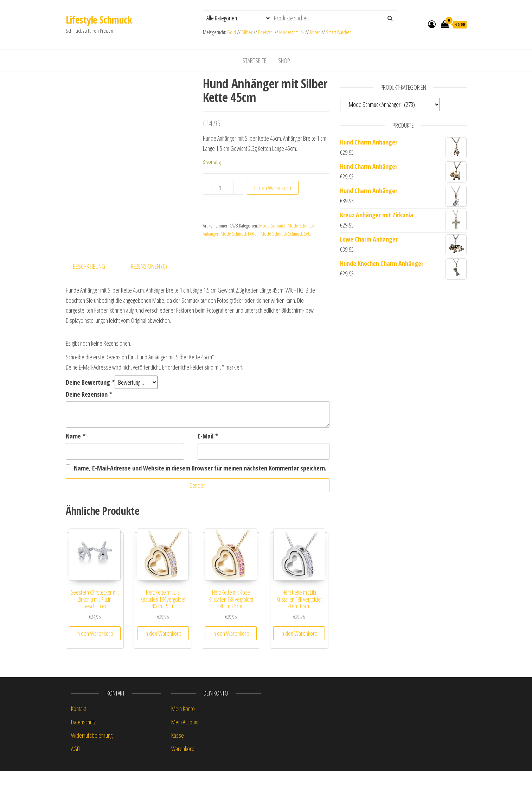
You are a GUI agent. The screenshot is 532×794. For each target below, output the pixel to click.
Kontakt (79, 732)
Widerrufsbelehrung (92, 758)
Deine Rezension (89, 417)
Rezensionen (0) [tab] (149, 289)
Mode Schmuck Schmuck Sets (286, 234)
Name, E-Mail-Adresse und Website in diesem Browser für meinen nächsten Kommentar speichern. (200, 491)
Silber (247, 32)
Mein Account (185, 745)
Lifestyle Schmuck (99, 20)
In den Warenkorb (273, 188)
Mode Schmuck (272, 226)
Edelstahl (266, 32)
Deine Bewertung (90, 405)
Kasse (178, 758)
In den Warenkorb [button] (95, 656)
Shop (284, 60)
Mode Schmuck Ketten (239, 234)
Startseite (254, 60)
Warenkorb (183, 771)
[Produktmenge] (223, 188)
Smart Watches (338, 32)
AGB (75, 771)
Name (76, 459)
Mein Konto (183, 732)
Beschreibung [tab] (89, 289)
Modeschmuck (292, 32)
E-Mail (208, 459)
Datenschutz (83, 745)
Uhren (315, 32)
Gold (232, 32)
